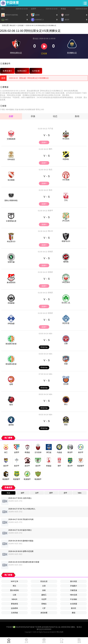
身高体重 (44, 613)
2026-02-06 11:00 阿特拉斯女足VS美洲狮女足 (41, 25)
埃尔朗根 (11, 180)
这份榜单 (14, 608)
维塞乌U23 (66, 241)
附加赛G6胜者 (11, 364)
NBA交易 (73, 595)
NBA (51, 334)
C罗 (44, 608)
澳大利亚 (74, 581)
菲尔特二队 (66, 303)
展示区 (74, 608)
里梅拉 (44, 604)
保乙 (3, 9)
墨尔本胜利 (14, 590)
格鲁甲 (50, 211)
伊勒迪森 (11, 323)
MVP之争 (14, 581)
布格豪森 (11, 303)
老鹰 (11, 384)
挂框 (44, 590)
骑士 (66, 404)
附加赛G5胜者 (11, 344)
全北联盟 (74, 604)
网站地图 (60, 632)
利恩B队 (66, 159)
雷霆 (66, 364)
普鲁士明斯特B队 (11, 200)
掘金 (66, 425)
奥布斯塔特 (11, 282)
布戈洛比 (66, 139)
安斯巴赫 (11, 262)
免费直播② (22, 71)
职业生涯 (44, 581)
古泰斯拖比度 (11, 221)
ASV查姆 (66, 180)
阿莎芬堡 (66, 323)
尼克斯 (66, 384)
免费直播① (7, 71)
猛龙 (11, 405)
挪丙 (50, 149)
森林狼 (11, 425)
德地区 (50, 252)
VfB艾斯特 (66, 282)
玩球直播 (36, 71)
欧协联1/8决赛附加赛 (27, 109)
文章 (44, 586)
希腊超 (63, 9)
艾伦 (66, 200)
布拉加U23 (11, 241)
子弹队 (3, 109)
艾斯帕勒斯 (11, 139)
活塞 (66, 343)
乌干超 (50, 129)
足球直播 (20, 25)
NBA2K (14, 599)
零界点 (38, 109)
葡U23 (50, 231)
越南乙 (44, 595)
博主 (14, 586)
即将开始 (44, 347)
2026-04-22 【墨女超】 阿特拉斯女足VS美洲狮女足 (29, 78)
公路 (14, 595)
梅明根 (66, 262)
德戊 (50, 170)
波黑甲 (34, 9)
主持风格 (14, 613)
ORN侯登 (11, 159)
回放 (17, 109)
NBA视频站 (10, 109)
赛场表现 (14, 604)
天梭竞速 (74, 590)
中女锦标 (74, 599)
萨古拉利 (66, 221)
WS (43, 109)
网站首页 (13, 25)
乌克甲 (44, 599)
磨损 (74, 613)
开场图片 (74, 586)
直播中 (44, 142)
